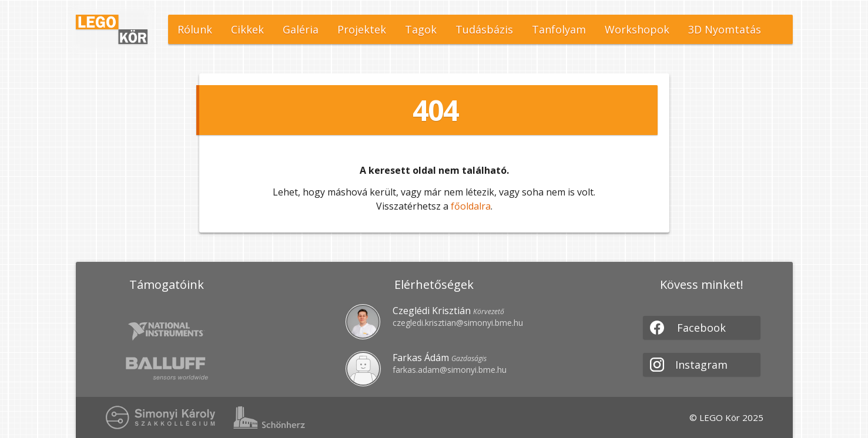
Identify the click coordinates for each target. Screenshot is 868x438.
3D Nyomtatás (725, 29)
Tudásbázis (484, 29)
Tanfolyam (559, 29)
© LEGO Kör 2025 (726, 417)
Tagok (421, 29)
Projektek (362, 29)
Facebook (688, 328)
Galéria (301, 29)
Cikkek (247, 29)
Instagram (689, 365)
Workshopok (637, 29)
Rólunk (195, 29)
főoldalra (471, 206)
